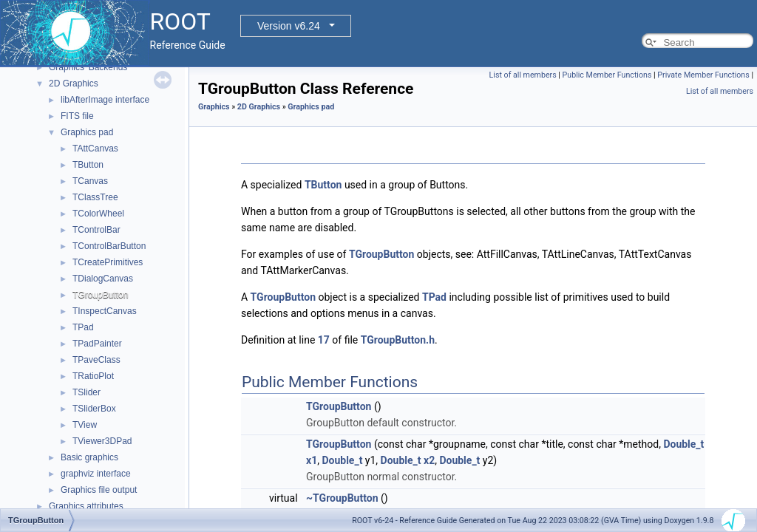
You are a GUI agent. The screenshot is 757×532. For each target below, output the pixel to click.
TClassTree (95, 197)
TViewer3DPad (102, 441)
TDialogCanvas (103, 279)
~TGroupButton (342, 498)
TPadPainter (97, 344)
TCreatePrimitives (108, 262)
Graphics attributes (86, 506)
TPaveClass (96, 360)
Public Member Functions (607, 75)
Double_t (683, 444)
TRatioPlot (93, 376)
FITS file (77, 116)
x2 (429, 460)
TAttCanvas (95, 149)
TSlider (86, 392)
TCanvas (90, 181)
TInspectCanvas (105, 311)
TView (85, 425)
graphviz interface (96, 474)
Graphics (214, 107)
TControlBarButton (109, 246)
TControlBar (96, 230)
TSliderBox (94, 409)
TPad (83, 327)
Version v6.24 (289, 26)
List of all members (523, 75)
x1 (312, 460)
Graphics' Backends (88, 67)
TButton (88, 165)
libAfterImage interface (105, 100)
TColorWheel (98, 214)
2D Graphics (74, 83)
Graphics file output (99, 490)
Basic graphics (89, 457)
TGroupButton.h (398, 340)
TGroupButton (100, 295)
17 (324, 340)
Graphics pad (87, 132)
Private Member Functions (703, 75)
